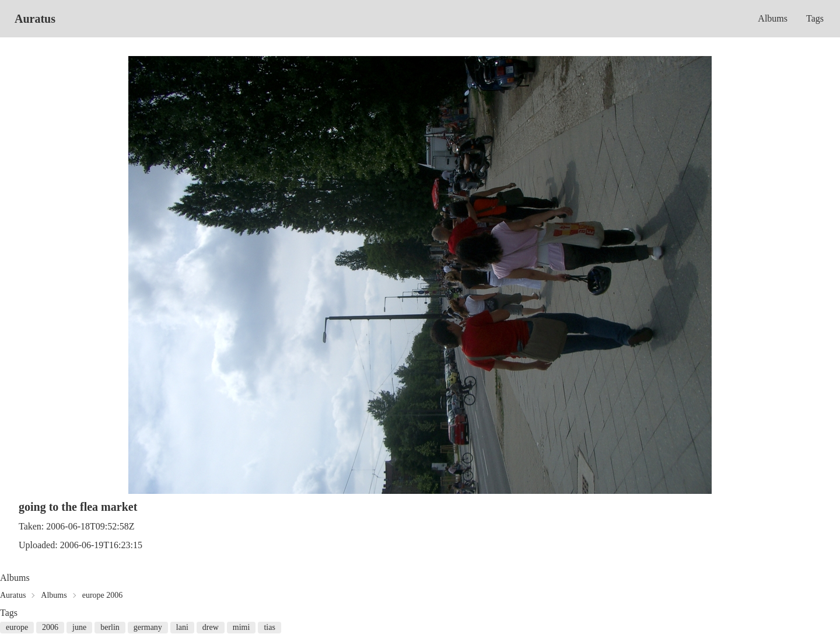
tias (269, 627)
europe (17, 627)
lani (182, 627)
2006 (50, 627)
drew (211, 627)
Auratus (35, 19)
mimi (242, 627)
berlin (110, 627)
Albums (773, 18)
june (79, 627)
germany (148, 627)
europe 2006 (103, 595)
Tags (815, 18)
